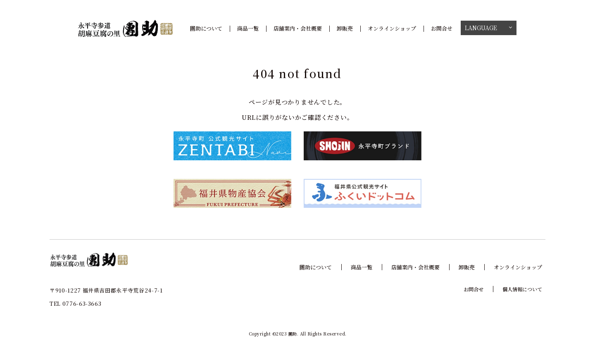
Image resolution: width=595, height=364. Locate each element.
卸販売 (345, 28)
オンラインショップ (392, 28)
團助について (206, 28)
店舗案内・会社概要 (298, 28)
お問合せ (442, 28)
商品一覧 (248, 28)
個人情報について (522, 289)
